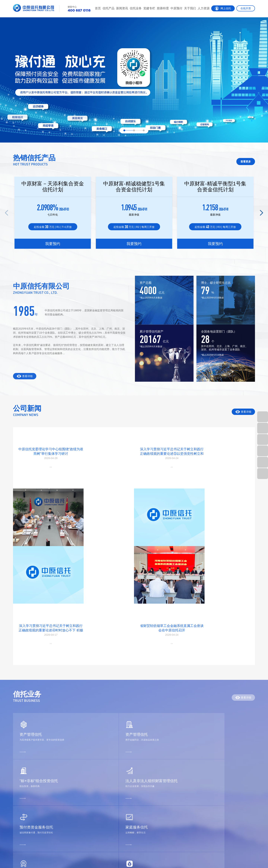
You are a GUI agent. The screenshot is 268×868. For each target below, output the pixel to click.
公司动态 (45, 778)
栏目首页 (19, 778)
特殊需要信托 (113, 785)
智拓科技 (250, 856)
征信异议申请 (22, 838)
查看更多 (246, 162)
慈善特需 (163, 8)
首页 (98, 8)
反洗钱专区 (46, 818)
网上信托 (223, 8)
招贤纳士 (48, 856)
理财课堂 (45, 805)
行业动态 (45, 785)
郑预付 (131, 778)
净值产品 (19, 798)
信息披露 (19, 805)
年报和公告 (154, 825)
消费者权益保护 (49, 798)
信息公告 (152, 818)
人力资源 (204, 8)
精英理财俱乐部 (23, 818)
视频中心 (45, 825)
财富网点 (19, 825)
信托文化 (152, 811)
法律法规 (45, 811)
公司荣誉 (152, 785)
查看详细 (243, 412)
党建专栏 (149, 8)
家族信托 (19, 811)
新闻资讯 (122, 8)
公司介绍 (152, 778)
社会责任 (152, 805)
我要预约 (53, 244)
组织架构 (152, 791)
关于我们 (190, 8)
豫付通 (131, 785)
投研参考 (45, 791)
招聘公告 (175, 778)
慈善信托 (110, 778)
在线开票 (246, 8)
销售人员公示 (155, 798)
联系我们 (152, 832)
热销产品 (19, 785)
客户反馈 (19, 832)
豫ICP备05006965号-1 (231, 856)
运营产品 (19, 791)
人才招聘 (175, 785)
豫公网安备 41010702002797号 (74, 860)
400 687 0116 (237, 836)
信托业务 (136, 8)
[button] (261, 213)
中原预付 (176, 8)
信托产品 (109, 8)
